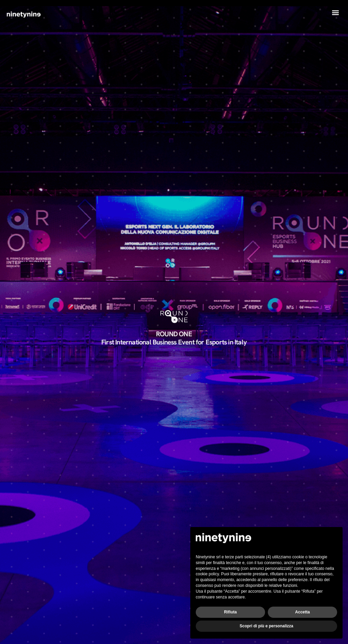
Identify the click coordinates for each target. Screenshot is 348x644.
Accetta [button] (302, 612)
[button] (336, 12)
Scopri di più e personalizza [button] (266, 626)
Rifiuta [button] (230, 612)
